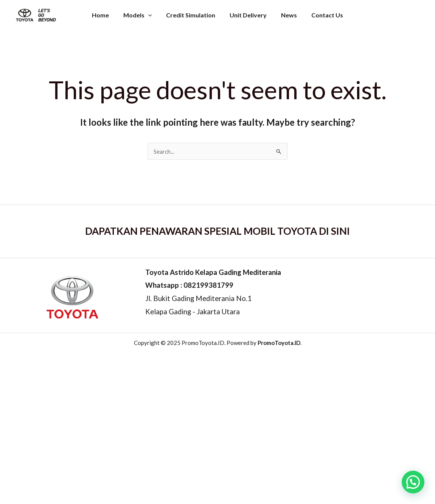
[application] (152, 13)
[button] (413, 482)
